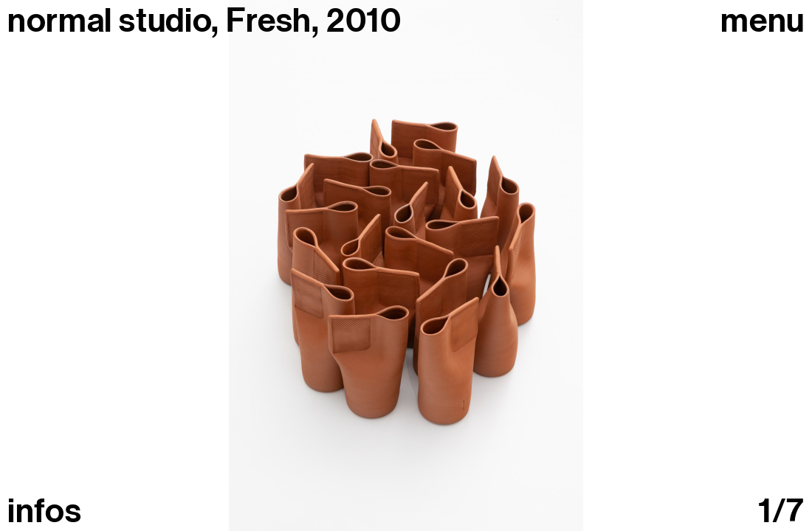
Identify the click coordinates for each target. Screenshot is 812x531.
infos (44, 511)
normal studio (109, 21)
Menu (763, 21)
